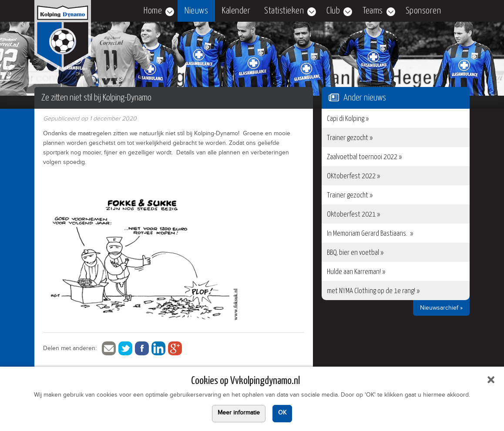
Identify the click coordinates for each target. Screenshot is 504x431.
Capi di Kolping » (348, 119)
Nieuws (196, 11)
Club (333, 11)
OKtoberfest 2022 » (353, 176)
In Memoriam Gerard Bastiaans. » (370, 234)
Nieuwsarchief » (441, 309)
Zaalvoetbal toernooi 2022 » (364, 157)
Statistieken (284, 11)
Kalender (236, 11)
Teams (373, 11)
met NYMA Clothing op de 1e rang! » (373, 291)
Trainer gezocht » (350, 138)
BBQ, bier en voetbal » (355, 253)
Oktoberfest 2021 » (353, 215)
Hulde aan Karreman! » (356, 272)
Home (153, 11)
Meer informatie (239, 414)
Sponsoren (423, 11)
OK (282, 414)
